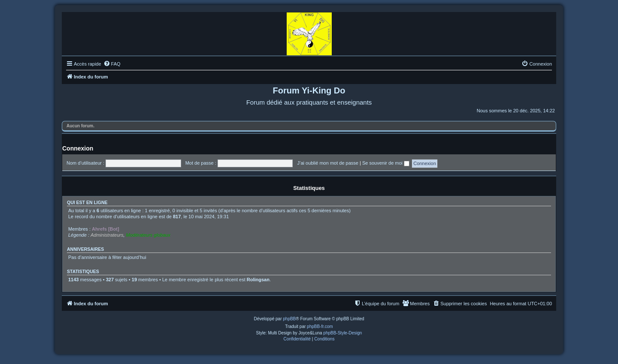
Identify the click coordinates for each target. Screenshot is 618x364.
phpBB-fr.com (320, 326)
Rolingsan (258, 280)
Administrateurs (107, 235)
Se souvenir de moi (386, 163)
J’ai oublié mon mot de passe (327, 163)
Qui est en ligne (87, 202)
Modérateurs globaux (148, 235)
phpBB (289, 319)
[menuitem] (112, 64)
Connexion (78, 148)
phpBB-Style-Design (342, 333)
